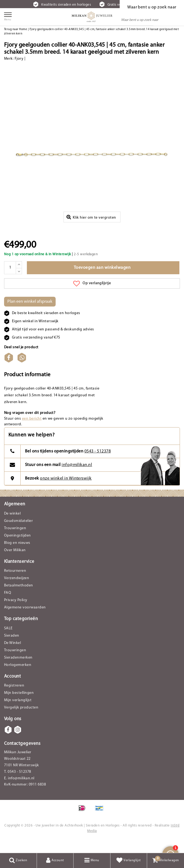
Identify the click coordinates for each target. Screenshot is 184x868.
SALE (8, 640)
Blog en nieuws (17, 555)
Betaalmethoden (19, 597)
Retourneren (15, 583)
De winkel (12, 525)
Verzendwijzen (17, 590)
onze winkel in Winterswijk (66, 490)
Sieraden (12, 647)
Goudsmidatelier (18, 533)
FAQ (8, 605)
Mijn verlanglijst (18, 712)
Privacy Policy (16, 612)
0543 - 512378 (98, 463)
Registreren (14, 698)
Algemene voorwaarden (25, 619)
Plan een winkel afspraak (30, 313)
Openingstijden (18, 547)
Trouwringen (15, 540)
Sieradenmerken (18, 669)
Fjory (19, 59)
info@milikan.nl (77, 477)
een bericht (32, 430)
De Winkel (12, 655)
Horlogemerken (18, 677)
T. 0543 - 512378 (18, 784)
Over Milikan (15, 562)
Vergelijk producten (21, 719)
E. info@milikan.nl (19, 790)
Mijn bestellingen (19, 705)
